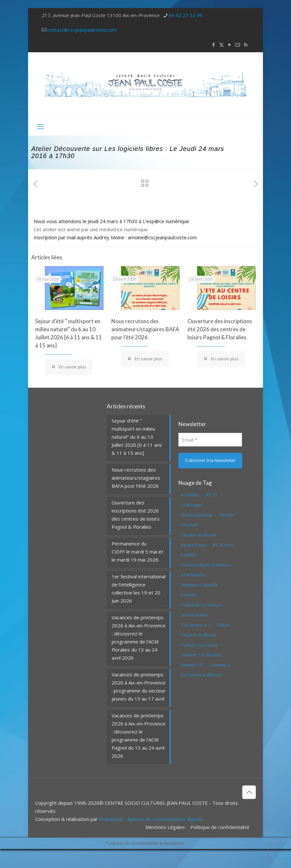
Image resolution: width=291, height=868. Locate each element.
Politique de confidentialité (220, 827)
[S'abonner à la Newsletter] (210, 461)
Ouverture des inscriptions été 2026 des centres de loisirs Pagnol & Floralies (220, 329)
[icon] (238, 45)
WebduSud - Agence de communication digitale (151, 819)
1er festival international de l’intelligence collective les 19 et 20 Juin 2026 (139, 589)
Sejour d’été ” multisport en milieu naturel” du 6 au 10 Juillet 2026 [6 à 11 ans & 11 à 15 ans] (137, 437)
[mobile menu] (41, 126)
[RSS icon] (246, 45)
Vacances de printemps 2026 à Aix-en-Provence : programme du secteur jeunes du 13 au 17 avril (139, 687)
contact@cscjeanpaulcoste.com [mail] (82, 30)
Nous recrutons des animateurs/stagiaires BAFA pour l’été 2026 (145, 329)
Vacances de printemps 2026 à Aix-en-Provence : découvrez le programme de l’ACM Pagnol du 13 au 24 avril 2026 (139, 736)
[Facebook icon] (213, 45)
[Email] (210, 440)
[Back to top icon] (249, 792)
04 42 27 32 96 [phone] (186, 15)
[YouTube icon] (230, 45)
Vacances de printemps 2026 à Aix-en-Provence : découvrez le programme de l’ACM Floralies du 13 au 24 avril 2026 (139, 638)
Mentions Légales (165, 827)
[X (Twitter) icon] (221, 45)
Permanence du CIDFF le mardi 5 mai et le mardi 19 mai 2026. (137, 552)
